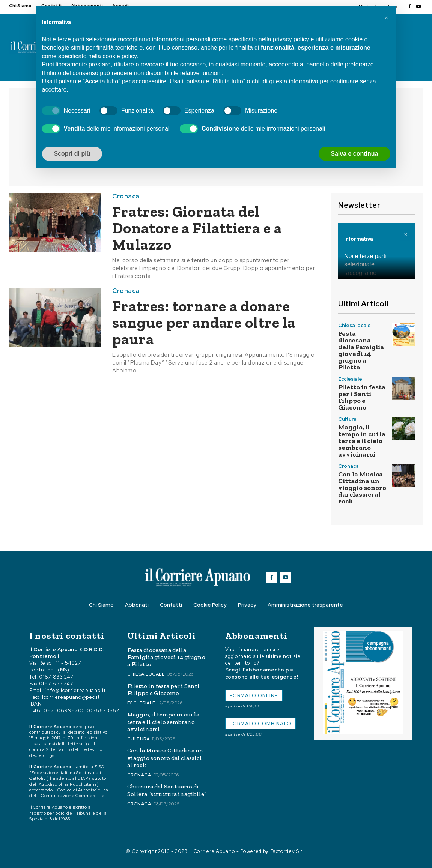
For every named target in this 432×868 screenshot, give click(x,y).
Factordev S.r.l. (288, 851)
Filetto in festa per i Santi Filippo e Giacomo (362, 397)
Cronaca (126, 196)
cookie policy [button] (119, 56)
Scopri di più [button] (72, 154)
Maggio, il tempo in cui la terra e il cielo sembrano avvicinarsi (362, 441)
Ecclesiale (350, 379)
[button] (387, 18)
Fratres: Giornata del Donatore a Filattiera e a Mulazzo (197, 228)
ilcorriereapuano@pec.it (70, 697)
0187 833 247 (56, 677)
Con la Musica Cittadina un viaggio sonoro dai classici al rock (362, 488)
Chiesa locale (354, 325)
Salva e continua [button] (354, 154)
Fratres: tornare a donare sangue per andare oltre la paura (204, 323)
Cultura (347, 419)
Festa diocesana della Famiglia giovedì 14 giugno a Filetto (361, 350)
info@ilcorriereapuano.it (76, 690)
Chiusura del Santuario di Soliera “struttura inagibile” (167, 790)
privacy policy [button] (291, 39)
